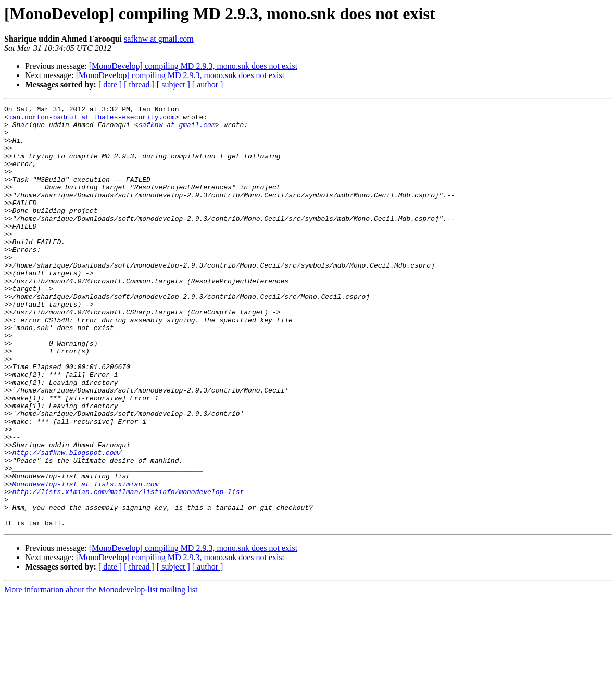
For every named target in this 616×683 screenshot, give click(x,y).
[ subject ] (173, 85)
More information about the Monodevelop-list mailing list (101, 674)
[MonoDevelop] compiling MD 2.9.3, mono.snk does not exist (193, 66)
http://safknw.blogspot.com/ (67, 523)
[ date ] (110, 85)
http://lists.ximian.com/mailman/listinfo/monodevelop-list (128, 570)
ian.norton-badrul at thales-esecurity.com (92, 120)
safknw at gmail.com (159, 39)
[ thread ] (139, 85)
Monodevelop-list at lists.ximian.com (86, 560)
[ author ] (208, 85)
